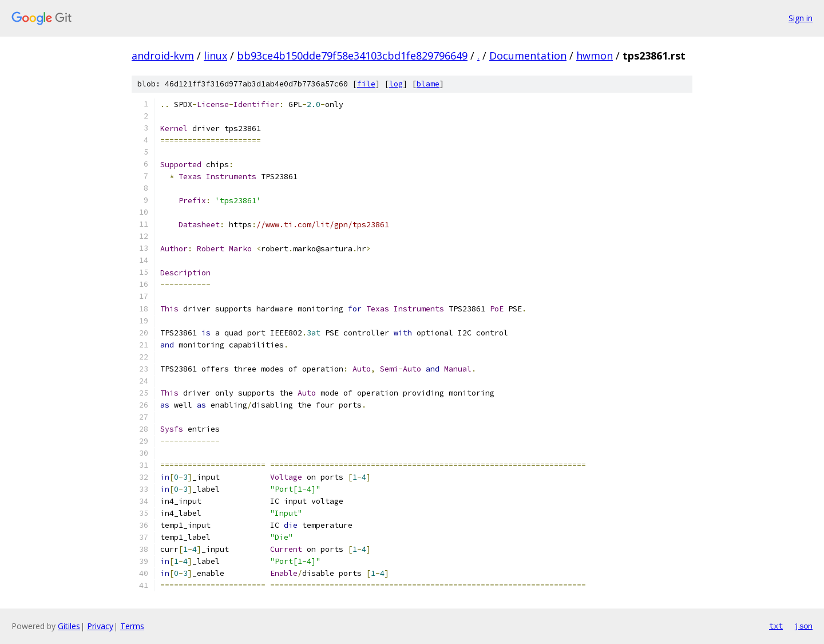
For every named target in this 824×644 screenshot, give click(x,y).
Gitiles (69, 626)
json (803, 626)
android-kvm (163, 56)
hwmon (595, 56)
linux (215, 56)
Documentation (528, 56)
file (366, 84)
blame (428, 84)
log (396, 84)
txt (776, 626)
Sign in (801, 18)
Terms (132, 626)
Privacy (100, 626)
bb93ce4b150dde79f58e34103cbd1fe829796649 (352, 56)
